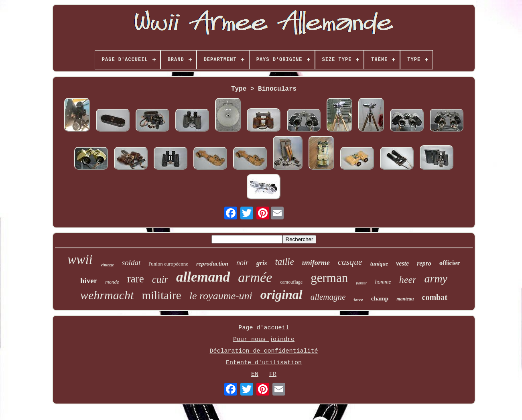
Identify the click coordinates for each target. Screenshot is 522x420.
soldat (131, 263)
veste (402, 263)
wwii (80, 260)
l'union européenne (168, 264)
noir (242, 263)
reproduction (212, 264)
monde (112, 282)
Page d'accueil (264, 328)
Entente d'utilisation (264, 363)
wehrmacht (107, 295)
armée (255, 277)
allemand (203, 277)
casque (350, 262)
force (358, 300)
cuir (160, 279)
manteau (405, 299)
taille (284, 262)
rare (136, 279)
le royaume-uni (221, 296)
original (281, 294)
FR (273, 374)
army (436, 279)
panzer (361, 283)
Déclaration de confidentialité (264, 351)
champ (380, 298)
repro (424, 263)
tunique (379, 264)
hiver (89, 281)
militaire (161, 295)
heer (408, 280)
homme (383, 282)
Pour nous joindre (264, 340)
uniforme (316, 263)
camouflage (291, 282)
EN (255, 374)
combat (435, 297)
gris (262, 263)
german (329, 278)
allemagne (328, 297)
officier (450, 263)
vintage (107, 265)
